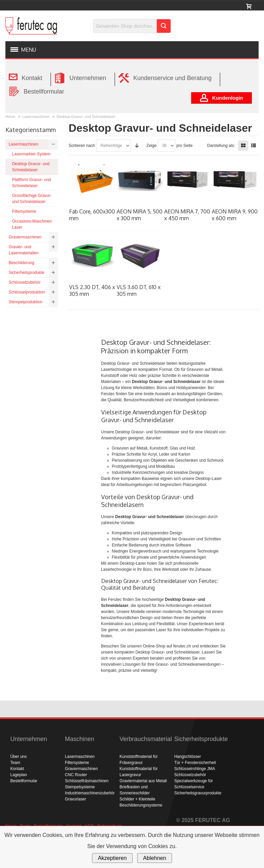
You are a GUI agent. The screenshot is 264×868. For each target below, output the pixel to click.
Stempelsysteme (80, 787)
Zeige (151, 146)
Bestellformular (24, 781)
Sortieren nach (82, 146)
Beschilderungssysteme (141, 805)
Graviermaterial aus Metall (143, 781)
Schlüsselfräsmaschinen (87, 781)
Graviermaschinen (81, 769)
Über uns (19, 757)
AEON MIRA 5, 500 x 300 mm (140, 215)
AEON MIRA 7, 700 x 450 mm (187, 215)
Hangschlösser (188, 757)
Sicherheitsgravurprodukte (198, 793)
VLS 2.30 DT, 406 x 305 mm (92, 290)
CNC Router (76, 775)
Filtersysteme (77, 763)
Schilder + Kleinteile (138, 799)
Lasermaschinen (80, 757)
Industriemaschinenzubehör (90, 793)
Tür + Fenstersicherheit (195, 763)
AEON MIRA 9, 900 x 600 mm (235, 215)
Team (15, 763)
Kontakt (17, 769)
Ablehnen (154, 858)
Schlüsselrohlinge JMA (195, 769)
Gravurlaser (76, 799)
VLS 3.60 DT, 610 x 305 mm (139, 290)
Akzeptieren (112, 858)
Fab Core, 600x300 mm (92, 215)
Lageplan (19, 775)
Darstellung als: (221, 146)
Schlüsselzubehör (190, 775)
